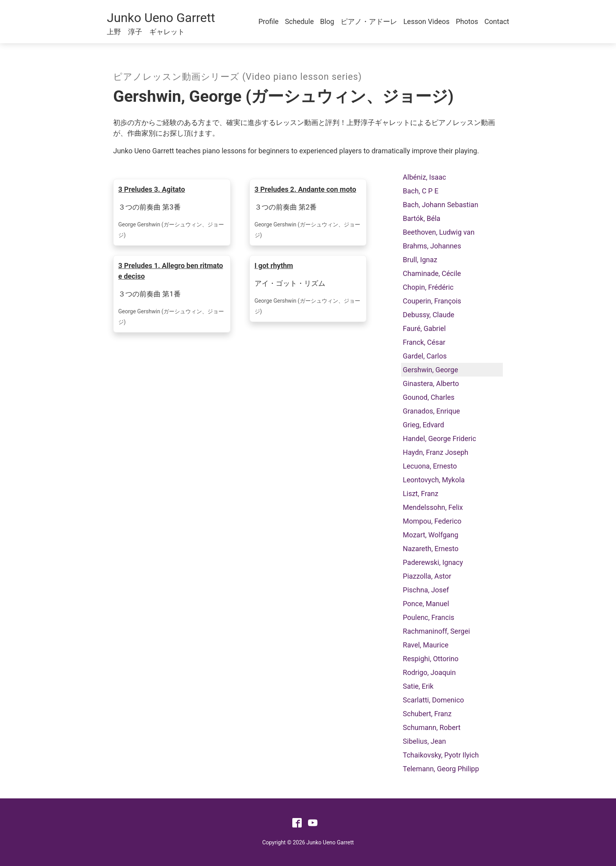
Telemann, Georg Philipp (441, 769)
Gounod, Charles (429, 397)
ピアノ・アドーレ (369, 21)
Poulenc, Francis (428, 617)
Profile (269, 21)
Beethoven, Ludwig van (439, 232)
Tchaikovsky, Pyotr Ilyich (441, 755)
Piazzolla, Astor (427, 576)
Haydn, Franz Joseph (435, 452)
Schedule (299, 21)
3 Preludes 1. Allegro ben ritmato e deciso (171, 271)
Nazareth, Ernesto (431, 549)
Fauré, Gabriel (424, 328)
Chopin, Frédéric (428, 287)
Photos (467, 21)
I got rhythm (274, 266)
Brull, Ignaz (420, 260)
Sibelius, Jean (424, 741)
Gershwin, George (430, 370)
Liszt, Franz (420, 494)
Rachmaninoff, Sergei (436, 631)
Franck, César (424, 342)
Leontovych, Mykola (434, 480)
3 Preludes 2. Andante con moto (305, 189)
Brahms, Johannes (432, 246)
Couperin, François (432, 301)
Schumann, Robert (432, 727)
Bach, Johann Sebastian (440, 205)
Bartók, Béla (422, 218)
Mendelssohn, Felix (433, 507)
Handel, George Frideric (439, 439)
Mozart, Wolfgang (430, 535)
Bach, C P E (421, 191)
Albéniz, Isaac (424, 177)
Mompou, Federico (432, 521)
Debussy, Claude (428, 315)
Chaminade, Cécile (432, 273)
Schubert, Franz (427, 714)
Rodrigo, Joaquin (429, 672)
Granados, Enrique (431, 411)
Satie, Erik (418, 686)
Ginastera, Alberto (431, 383)
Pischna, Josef (426, 590)
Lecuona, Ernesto (430, 466)
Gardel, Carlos (425, 356)
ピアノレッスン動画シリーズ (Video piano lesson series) (237, 77)
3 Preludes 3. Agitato (152, 189)
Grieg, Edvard (423, 425)
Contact (497, 21)
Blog (327, 21)
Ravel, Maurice (425, 645)
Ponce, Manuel (426, 604)
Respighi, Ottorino (431, 659)
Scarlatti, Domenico (433, 700)
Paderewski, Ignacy (433, 562)
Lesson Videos (427, 21)
